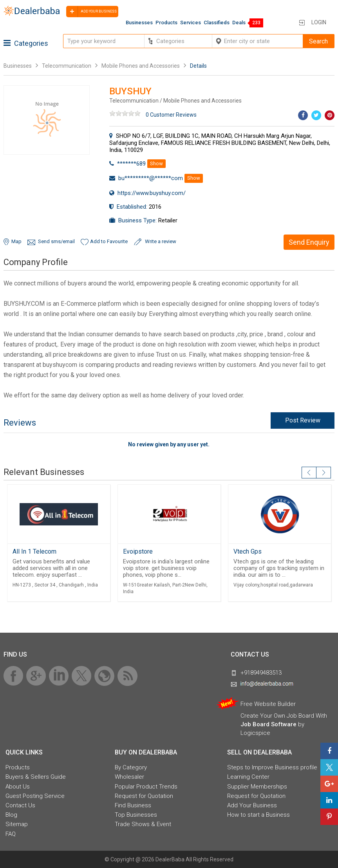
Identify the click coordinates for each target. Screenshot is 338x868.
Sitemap (17, 824)
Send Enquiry (309, 242)
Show (156, 163)
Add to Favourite (109, 241)
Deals (239, 23)
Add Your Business (252, 805)
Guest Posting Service (35, 796)
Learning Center (248, 777)
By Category (131, 767)
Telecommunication (67, 66)
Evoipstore (138, 551)
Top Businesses (136, 815)
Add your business (91, 12)
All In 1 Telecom (34, 551)
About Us (18, 787)
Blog (11, 815)
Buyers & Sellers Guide (36, 777)
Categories (26, 43)
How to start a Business (258, 815)
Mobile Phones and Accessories (141, 66)
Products (166, 23)
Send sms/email (56, 241)
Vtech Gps (248, 551)
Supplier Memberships (257, 787)
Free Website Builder (268, 704)
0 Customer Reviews (171, 115)
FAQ (11, 834)
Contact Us (20, 805)
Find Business (133, 805)
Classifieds (217, 23)
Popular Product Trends (146, 787)
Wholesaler (129, 777)
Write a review (161, 241)
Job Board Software (268, 724)
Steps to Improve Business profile (272, 767)
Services (191, 23)
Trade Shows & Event (143, 824)
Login (319, 22)
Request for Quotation (144, 796)
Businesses (139, 23)
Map (16, 241)
